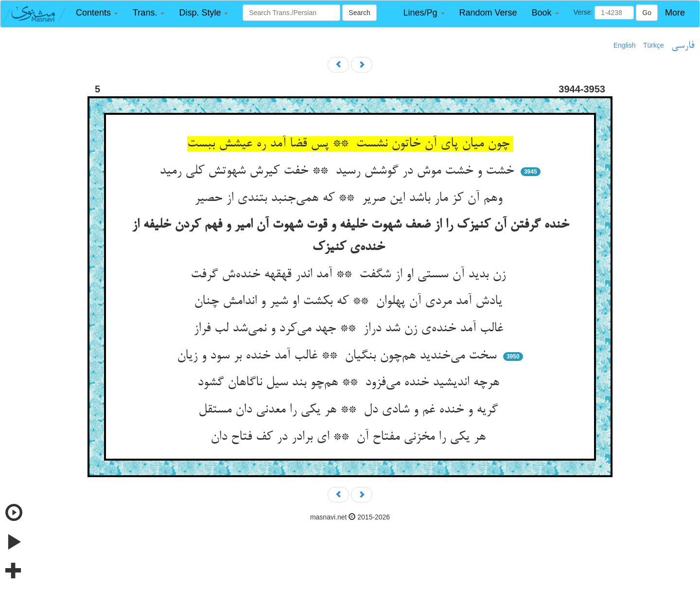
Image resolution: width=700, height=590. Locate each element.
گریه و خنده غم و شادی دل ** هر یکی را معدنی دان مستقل (350, 410)
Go (647, 13)
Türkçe (654, 45)
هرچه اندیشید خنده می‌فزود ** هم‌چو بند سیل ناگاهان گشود (350, 383)
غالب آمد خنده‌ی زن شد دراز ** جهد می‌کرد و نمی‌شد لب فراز (350, 329)
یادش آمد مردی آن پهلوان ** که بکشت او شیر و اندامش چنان (350, 302)
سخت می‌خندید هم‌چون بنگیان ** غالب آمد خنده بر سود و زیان (339, 356)
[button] (97, 13)
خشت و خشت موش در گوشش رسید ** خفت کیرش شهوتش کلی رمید (339, 171)
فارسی (683, 46)
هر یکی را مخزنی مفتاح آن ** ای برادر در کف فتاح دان (350, 437)
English (625, 45)
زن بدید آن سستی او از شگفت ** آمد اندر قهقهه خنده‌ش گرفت (350, 275)
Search (359, 13)
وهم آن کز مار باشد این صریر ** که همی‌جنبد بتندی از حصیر (350, 198)
